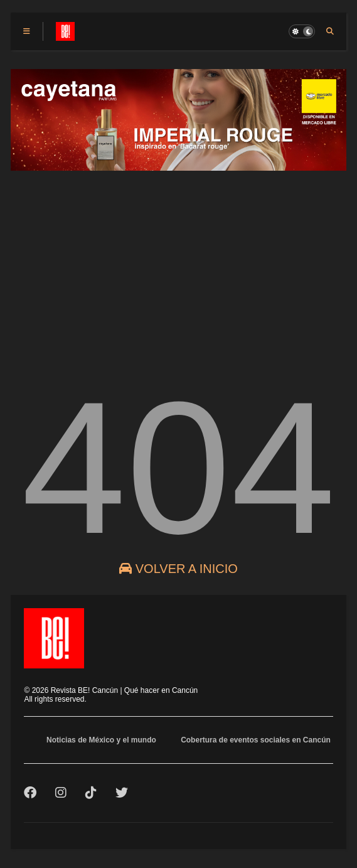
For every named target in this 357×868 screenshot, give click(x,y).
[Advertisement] (178, 267)
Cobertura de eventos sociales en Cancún (256, 740)
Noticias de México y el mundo (101, 740)
